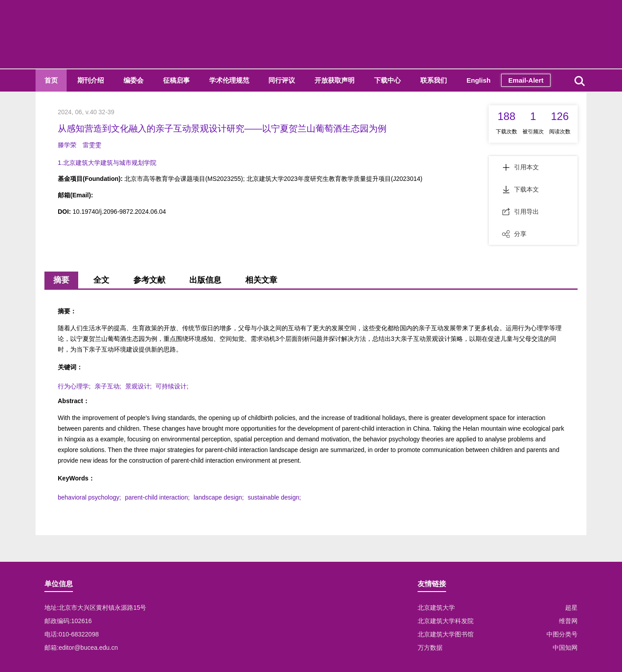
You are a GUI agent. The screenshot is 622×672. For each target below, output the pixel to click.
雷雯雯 (92, 145)
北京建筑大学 (436, 608)
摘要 (61, 280)
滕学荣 (67, 145)
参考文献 (149, 280)
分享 (514, 234)
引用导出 (520, 212)
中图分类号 (562, 634)
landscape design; (219, 497)
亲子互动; (108, 386)
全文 (101, 280)
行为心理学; (74, 386)
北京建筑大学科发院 (446, 621)
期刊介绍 (91, 80)
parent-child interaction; (157, 497)
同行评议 (282, 80)
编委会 (134, 80)
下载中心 (387, 80)
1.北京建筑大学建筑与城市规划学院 (107, 163)
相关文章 (261, 280)
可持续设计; (172, 386)
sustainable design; (275, 497)
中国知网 (565, 648)
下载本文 (520, 189)
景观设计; (139, 386)
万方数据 (430, 648)
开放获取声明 (335, 80)
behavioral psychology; (89, 497)
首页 (51, 80)
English (478, 80)
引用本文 (520, 167)
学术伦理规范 (229, 80)
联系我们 (434, 80)
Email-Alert (526, 80)
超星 (571, 608)
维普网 (568, 621)
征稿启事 (176, 80)
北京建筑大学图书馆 (446, 634)
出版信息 (205, 280)
